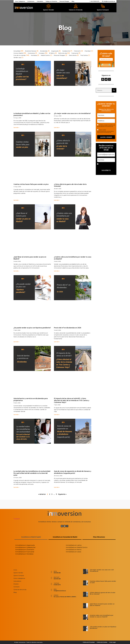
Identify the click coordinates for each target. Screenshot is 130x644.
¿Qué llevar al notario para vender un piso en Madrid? (30, 258)
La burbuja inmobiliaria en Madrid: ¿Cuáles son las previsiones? (32, 114)
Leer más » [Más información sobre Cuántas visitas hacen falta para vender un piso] (16, 200)
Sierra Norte (73, 55)
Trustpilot (17, 519)
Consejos (42, 53)
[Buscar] (114, 90)
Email (55, 589)
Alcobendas (44, 51)
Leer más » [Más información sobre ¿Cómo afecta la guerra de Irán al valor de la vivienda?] (57, 200)
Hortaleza (34, 55)
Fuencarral (75, 53)
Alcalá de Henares (31, 51)
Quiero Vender (49, 10)
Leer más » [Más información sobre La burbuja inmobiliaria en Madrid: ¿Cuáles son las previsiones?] (16, 127)
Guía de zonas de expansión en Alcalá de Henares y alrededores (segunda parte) (73, 472)
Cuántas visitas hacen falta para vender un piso (31, 184)
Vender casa (17, 58)
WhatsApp (57, 577)
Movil (55, 571)
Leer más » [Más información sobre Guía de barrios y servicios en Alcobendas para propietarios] (16, 415)
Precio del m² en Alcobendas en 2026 (68, 328)
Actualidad (17, 51)
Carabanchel (66, 51)
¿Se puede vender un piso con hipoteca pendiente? (32, 328)
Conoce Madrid (18, 53)
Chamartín (77, 51)
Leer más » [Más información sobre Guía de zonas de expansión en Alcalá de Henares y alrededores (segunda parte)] (57, 487)
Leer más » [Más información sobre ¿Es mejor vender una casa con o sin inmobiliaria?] (57, 127)
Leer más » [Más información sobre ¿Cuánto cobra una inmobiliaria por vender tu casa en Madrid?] (57, 271)
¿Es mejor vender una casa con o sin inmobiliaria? (72, 113)
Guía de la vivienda (19, 55)
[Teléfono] (51, 584)
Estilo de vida (63, 53)
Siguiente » (62, 494)
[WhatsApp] (51, 578)
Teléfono (56, 583)
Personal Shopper (59, 55)
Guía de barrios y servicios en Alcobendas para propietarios (31, 399)
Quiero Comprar (103, 10)
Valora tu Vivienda (76, 10)
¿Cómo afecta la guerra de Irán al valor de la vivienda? (70, 185)
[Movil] (51, 572)
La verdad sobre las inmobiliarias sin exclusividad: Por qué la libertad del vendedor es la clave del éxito (32, 473)
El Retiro (52, 53)
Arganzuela (55, 51)
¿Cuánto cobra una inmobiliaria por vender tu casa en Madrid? (73, 258)
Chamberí (88, 51)
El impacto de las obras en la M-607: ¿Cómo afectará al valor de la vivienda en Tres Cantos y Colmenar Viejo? (72, 400)
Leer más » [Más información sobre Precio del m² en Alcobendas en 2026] (57, 342)
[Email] (51, 590)
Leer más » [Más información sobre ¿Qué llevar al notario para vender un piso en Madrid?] (16, 271)
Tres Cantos (84, 55)
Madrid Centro (45, 55)
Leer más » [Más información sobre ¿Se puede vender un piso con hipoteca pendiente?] (16, 342)
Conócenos (31, 53)
